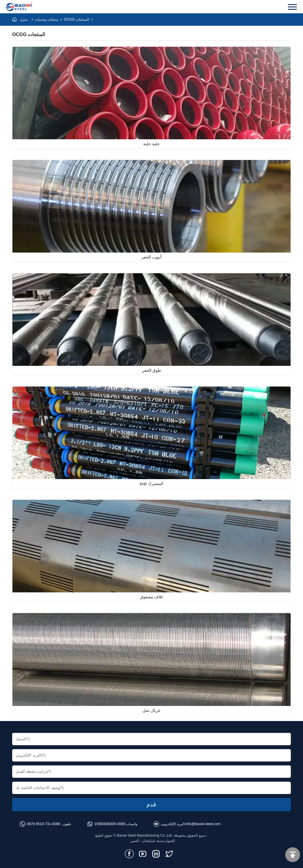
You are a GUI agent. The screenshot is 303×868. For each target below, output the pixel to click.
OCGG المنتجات (76, 20)
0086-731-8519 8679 (43, 824)
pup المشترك (151, 484)
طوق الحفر (152, 370)
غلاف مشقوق (152, 597)
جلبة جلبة (151, 144)
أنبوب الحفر (151, 257)
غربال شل (151, 710)
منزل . (24, 20)
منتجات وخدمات (46, 20)
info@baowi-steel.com (203, 824)
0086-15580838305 (110, 824)
